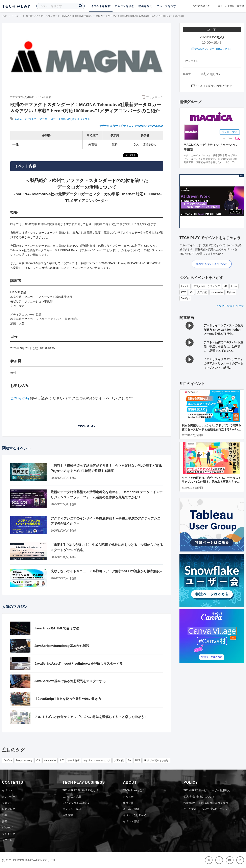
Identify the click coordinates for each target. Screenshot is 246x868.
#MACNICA (156, 126)
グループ (7, 828)
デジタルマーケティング (206, 286)
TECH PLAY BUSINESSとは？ (81, 790)
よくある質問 (131, 809)
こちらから (20, 398)
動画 (5, 815)
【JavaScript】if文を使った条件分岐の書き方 (68, 699)
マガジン (7, 803)
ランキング (9, 834)
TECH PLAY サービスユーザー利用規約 (207, 790)
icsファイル (224, 49)
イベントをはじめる (135, 815)
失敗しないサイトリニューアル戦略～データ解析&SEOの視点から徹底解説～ (107, 571)
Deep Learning (24, 760)
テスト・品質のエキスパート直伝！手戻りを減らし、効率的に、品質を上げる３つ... (223, 347)
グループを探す (166, 6)
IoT (62, 760)
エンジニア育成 (72, 809)
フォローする (230, 132)
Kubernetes (217, 292)
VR (225, 286)
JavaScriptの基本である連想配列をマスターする (70, 681)
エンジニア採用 (72, 797)
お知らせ (128, 797)
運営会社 (128, 803)
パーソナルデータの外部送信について (206, 809)
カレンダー (9, 797)
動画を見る (145, 6)
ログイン (223, 6)
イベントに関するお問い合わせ (214, 86)
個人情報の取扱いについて (199, 797)
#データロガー (109, 126)
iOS (38, 760)
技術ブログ (9, 809)
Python (231, 292)
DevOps (185, 298)
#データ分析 (59, 119)
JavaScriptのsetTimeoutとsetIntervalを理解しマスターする (79, 664)
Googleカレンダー (203, 49)
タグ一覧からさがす (230, 306)
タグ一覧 (7, 840)
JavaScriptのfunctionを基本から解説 (62, 646)
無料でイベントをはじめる (212, 264)
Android (185, 286)
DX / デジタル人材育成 (76, 803)
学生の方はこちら (203, 6)
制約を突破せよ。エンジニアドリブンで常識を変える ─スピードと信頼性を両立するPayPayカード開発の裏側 (211, 429)
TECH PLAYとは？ (134, 790)
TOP (4, 16)
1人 (237, 138)
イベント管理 (131, 821)
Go (192, 292)
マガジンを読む (124, 6)
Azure (234, 286)
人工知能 (202, 292)
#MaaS (19, 119)
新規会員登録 (237, 6)
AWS (184, 292)
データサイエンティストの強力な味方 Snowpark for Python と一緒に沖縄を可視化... (223, 330)
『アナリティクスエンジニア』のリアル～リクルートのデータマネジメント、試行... (223, 363)
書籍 (5, 821)
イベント (17, 16)
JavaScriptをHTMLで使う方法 (57, 628)
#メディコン (127, 126)
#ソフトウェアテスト (37, 119)
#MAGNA (141, 126)
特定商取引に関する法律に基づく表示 (206, 803)
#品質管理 (73, 119)
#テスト (85, 119)
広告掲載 (68, 815)
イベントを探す (101, 6)
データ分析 (74, 760)
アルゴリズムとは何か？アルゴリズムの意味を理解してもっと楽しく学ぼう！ (91, 717)
